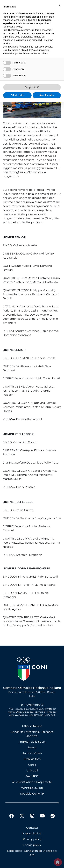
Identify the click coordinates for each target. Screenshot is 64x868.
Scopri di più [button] (32, 87)
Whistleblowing (32, 788)
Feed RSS (32, 776)
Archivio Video (32, 753)
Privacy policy (32, 839)
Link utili (32, 771)
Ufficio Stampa (32, 726)
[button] (60, 5)
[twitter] (22, 813)
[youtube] (42, 816)
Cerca (32, 765)
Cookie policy (32, 845)
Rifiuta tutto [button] (17, 95)
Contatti (32, 828)
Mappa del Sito (32, 833)
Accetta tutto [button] (47, 95)
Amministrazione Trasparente (32, 782)
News (32, 747)
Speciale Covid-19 (32, 794)
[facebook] (12, 816)
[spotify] (53, 816)
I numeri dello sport (32, 742)
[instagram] (32, 816)
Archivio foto (32, 759)
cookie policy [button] (15, 27)
